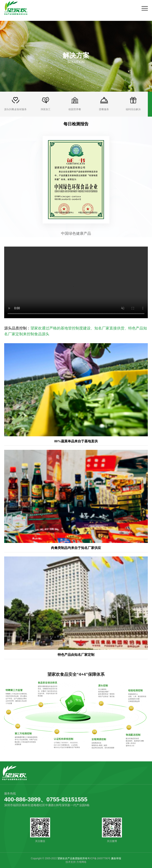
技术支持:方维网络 (76, 862)
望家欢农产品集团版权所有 (72, 858)
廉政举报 (116, 858)
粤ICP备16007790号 (99, 858)
